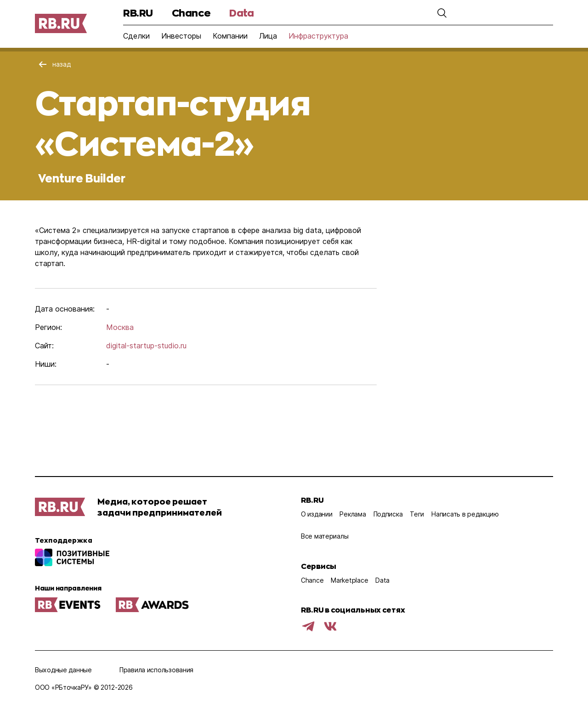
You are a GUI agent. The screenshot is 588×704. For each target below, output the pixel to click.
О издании (317, 514)
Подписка (388, 514)
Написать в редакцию (465, 514)
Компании (230, 36)
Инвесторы (181, 36)
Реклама (353, 514)
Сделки (136, 36)
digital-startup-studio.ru (146, 346)
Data (241, 13)
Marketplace (349, 580)
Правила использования (156, 670)
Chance (191, 13)
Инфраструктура (318, 36)
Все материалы (325, 536)
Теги (417, 514)
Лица (268, 36)
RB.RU (138, 13)
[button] (419, 13)
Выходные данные (63, 670)
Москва (120, 327)
